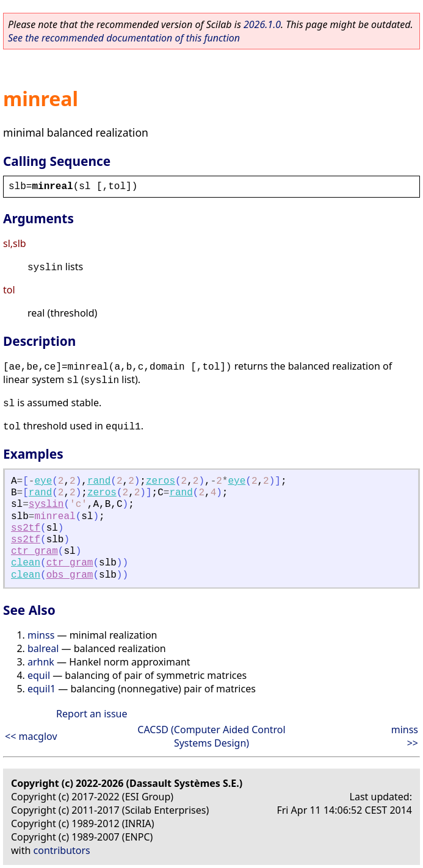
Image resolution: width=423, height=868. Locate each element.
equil (39, 675)
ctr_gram (34, 551)
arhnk (41, 662)
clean (26, 563)
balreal (43, 648)
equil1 (42, 689)
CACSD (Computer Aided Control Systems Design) (211, 736)
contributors (62, 850)
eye (43, 481)
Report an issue (92, 714)
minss (41, 635)
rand (99, 481)
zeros (161, 481)
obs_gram (70, 575)
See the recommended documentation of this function (124, 38)
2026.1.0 (262, 24)
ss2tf (26, 528)
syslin (46, 504)
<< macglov (31, 736)
